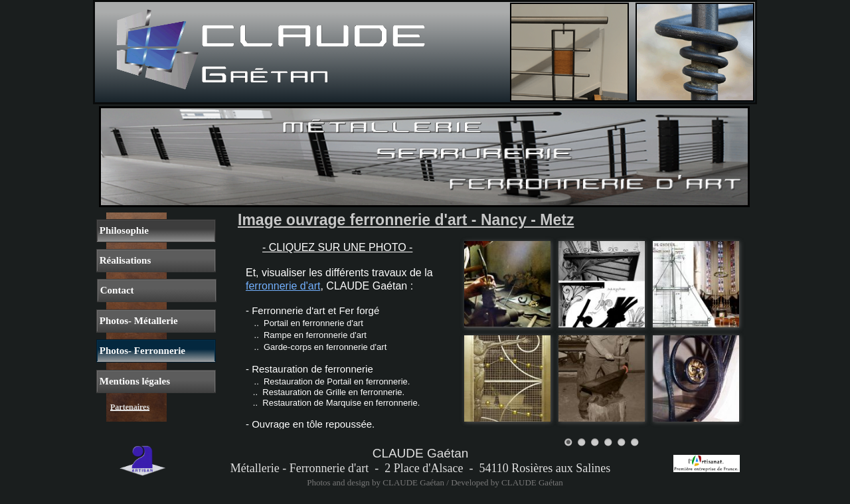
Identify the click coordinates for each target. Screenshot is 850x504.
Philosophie (123, 230)
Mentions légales (133, 381)
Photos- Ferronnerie (141, 351)
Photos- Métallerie (137, 321)
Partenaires (130, 407)
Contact (116, 290)
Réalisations (124, 260)
